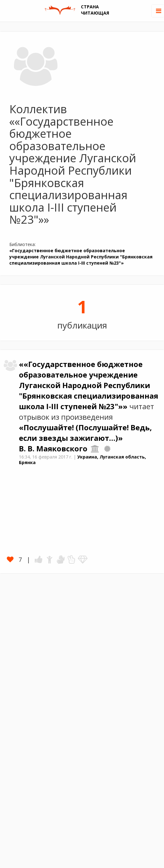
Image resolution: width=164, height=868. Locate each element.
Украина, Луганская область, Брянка (82, 460)
